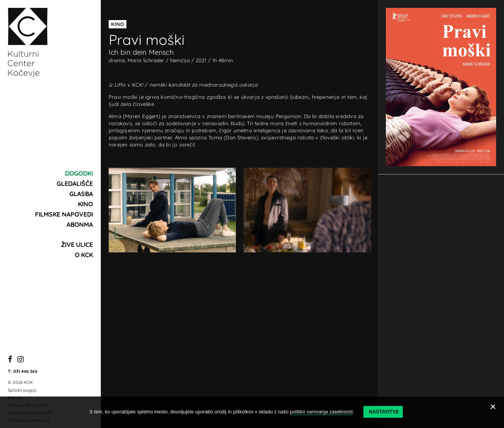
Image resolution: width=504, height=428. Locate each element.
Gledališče (75, 183)
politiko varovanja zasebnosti (321, 412)
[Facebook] (10, 360)
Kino (85, 204)
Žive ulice (77, 245)
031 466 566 (25, 371)
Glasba (81, 194)
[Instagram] (20, 360)
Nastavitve (384, 412)
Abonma (80, 224)
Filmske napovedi (64, 214)
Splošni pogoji (22, 390)
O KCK (84, 255)
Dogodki (79, 173)
